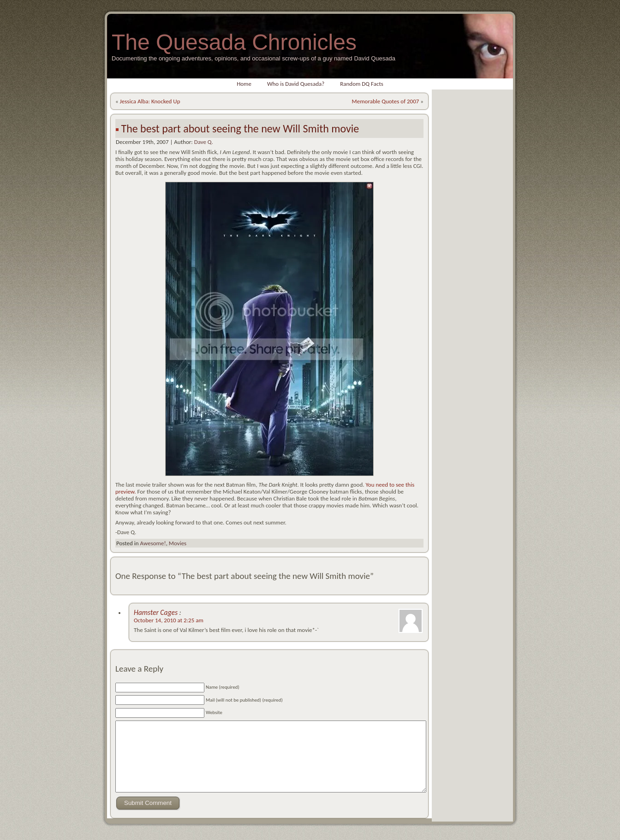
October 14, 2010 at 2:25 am (169, 620)
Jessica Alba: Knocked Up (150, 101)
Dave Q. (204, 142)
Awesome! (153, 543)
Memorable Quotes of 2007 (386, 101)
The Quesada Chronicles (234, 42)
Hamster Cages (157, 612)
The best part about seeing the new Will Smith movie (240, 128)
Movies (178, 543)
